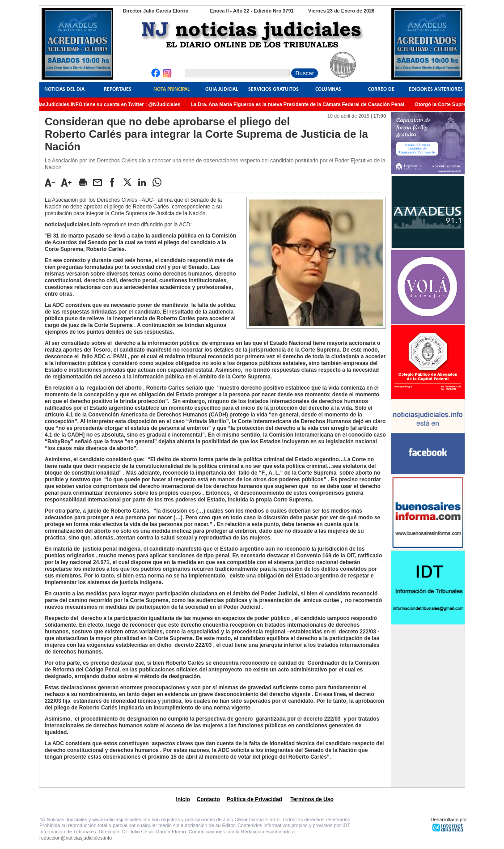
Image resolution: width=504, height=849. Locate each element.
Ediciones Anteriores (436, 89)
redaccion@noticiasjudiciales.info (76, 838)
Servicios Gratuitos (273, 89)
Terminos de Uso (312, 799)
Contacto (208, 799)
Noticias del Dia (64, 89)
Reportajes (118, 89)
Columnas (328, 89)
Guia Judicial (222, 89)
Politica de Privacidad (254, 799)
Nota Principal (172, 89)
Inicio (183, 799)
